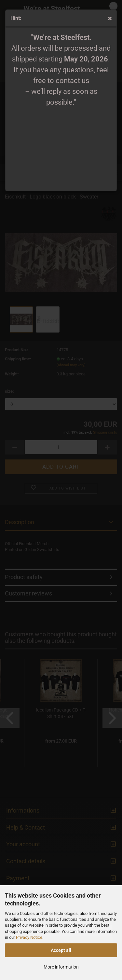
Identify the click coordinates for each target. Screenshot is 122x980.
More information (61, 967)
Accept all (61, 950)
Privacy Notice (29, 937)
